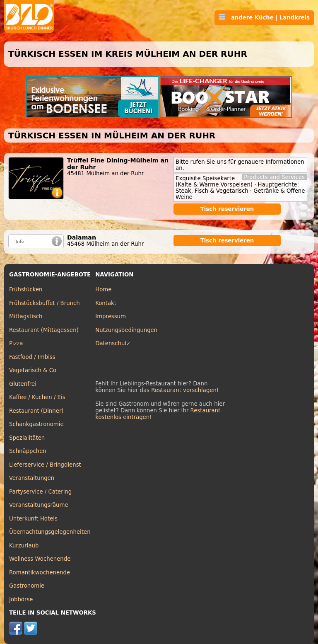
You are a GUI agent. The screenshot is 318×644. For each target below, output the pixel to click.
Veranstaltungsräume (39, 505)
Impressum (111, 316)
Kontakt (106, 303)
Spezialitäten (27, 438)
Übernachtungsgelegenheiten (50, 532)
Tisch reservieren (227, 209)
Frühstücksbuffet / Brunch (45, 303)
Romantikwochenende (40, 573)
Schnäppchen (28, 451)
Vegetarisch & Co (33, 370)
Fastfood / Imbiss (32, 357)
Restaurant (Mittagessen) (44, 330)
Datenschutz (112, 343)
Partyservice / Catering (40, 492)
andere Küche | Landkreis (264, 17)
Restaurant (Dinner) (36, 411)
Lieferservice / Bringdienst (45, 465)
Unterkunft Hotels (33, 519)
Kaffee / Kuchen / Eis (37, 397)
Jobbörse (21, 599)
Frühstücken (26, 289)
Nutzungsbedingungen (126, 330)
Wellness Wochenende (40, 559)
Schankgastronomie (36, 424)
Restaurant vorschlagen (184, 390)
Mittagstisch (26, 316)
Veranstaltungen (32, 478)
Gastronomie (27, 586)
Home (103, 289)
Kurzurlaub (24, 546)
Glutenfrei (23, 384)
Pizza (16, 343)
